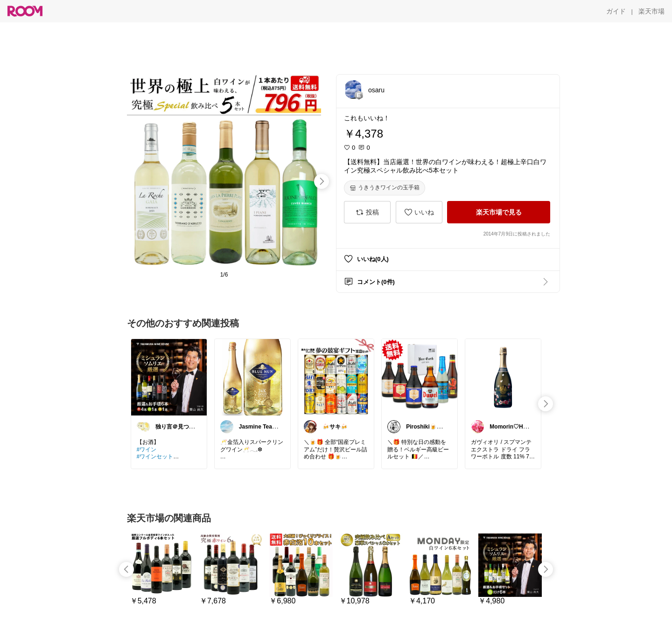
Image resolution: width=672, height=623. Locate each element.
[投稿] (367, 212)
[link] (169, 377)
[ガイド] (616, 11)
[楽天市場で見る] (499, 212)
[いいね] (419, 212)
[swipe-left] (126, 569)
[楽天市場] (651, 11)
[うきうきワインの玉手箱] (385, 188)
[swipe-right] (322, 181)
